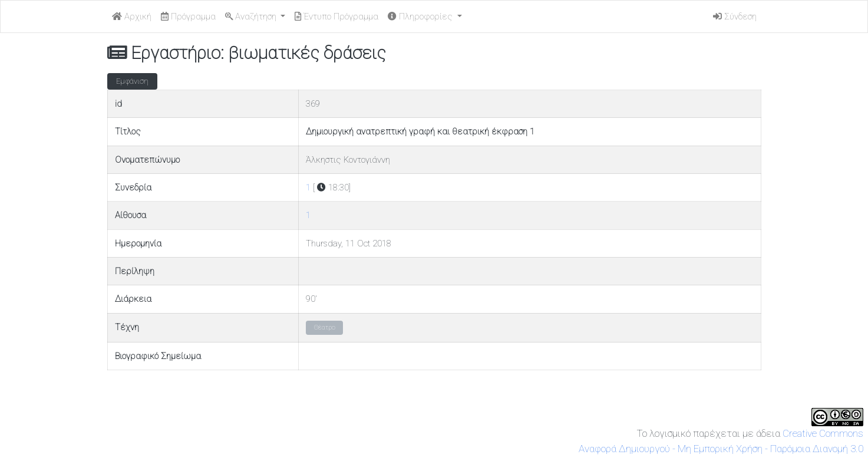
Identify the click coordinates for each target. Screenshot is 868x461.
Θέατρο (325, 327)
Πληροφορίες (421, 17)
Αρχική (132, 17)
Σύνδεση (735, 17)
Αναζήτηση (252, 17)
